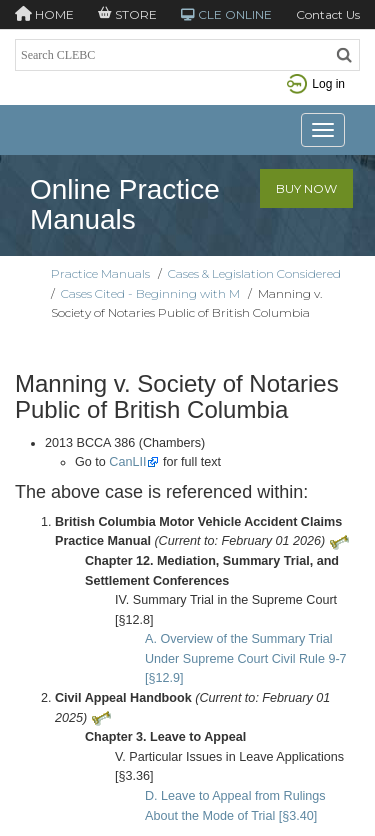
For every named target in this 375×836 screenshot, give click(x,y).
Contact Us (328, 14)
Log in (316, 84)
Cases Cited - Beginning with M (150, 293)
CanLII (127, 462)
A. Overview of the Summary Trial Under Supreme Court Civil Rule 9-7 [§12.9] (246, 658)
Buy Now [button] (306, 188)
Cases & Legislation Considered (254, 273)
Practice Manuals (100, 273)
